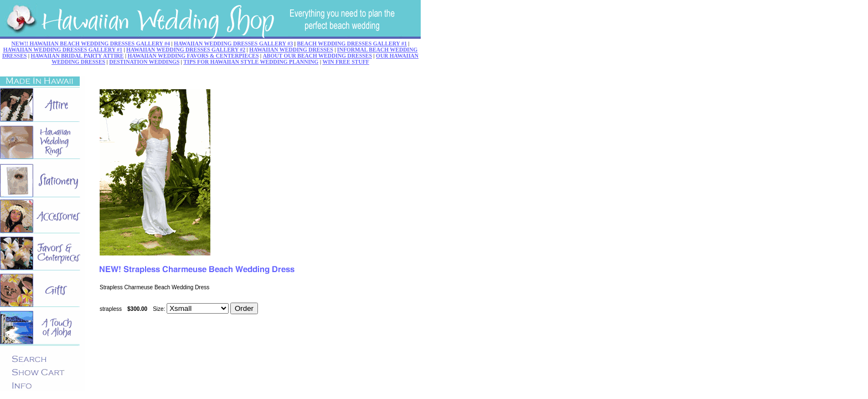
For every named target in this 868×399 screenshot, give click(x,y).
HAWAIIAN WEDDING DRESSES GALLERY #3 (233, 44)
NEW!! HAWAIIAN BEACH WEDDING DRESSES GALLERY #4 (91, 44)
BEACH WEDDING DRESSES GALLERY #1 (352, 44)
